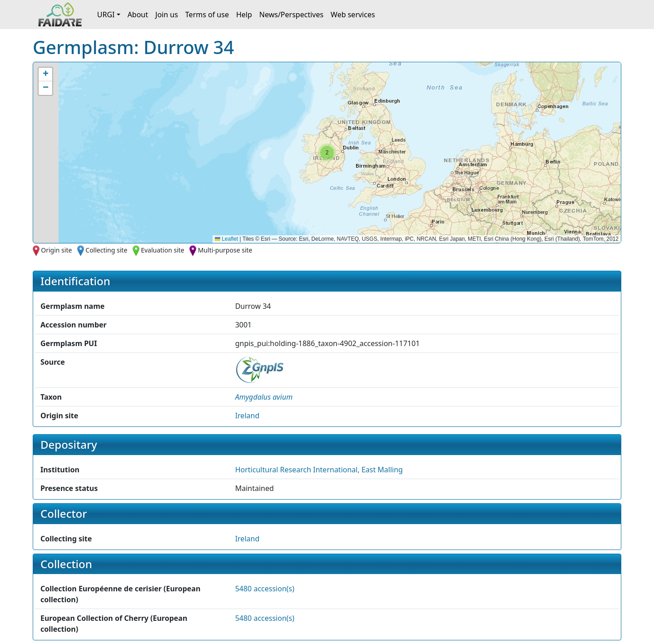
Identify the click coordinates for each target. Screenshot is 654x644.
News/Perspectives (291, 15)
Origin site (56, 250)
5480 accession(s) (265, 589)
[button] (327, 153)
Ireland (248, 416)
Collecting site (106, 250)
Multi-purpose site (225, 250)
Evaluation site (163, 250)
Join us (167, 15)
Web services (353, 15)
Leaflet (226, 239)
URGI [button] (106, 15)
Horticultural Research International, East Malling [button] (319, 470)
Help (244, 15)
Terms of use (207, 15)
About (138, 15)
